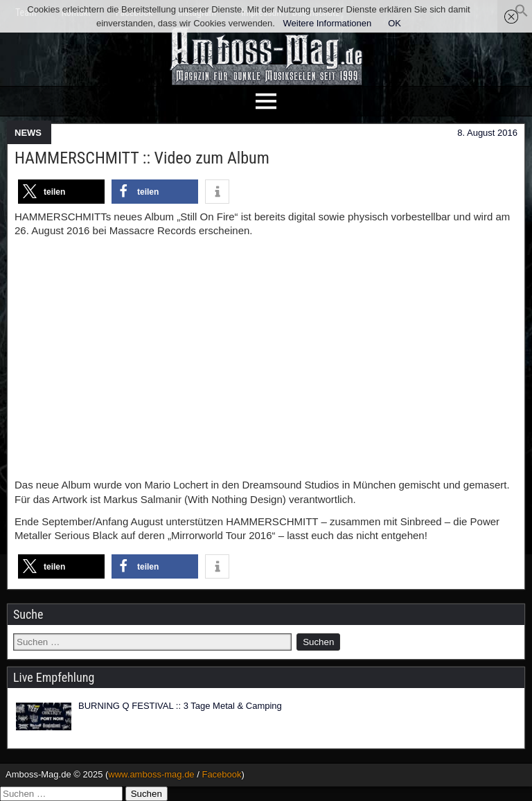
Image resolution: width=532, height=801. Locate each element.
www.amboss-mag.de (151, 774)
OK (394, 23)
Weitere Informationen (328, 23)
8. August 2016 (487, 133)
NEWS (28, 133)
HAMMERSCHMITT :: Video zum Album (142, 158)
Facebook (221, 774)
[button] (522, 14)
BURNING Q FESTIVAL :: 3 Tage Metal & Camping (180, 706)
